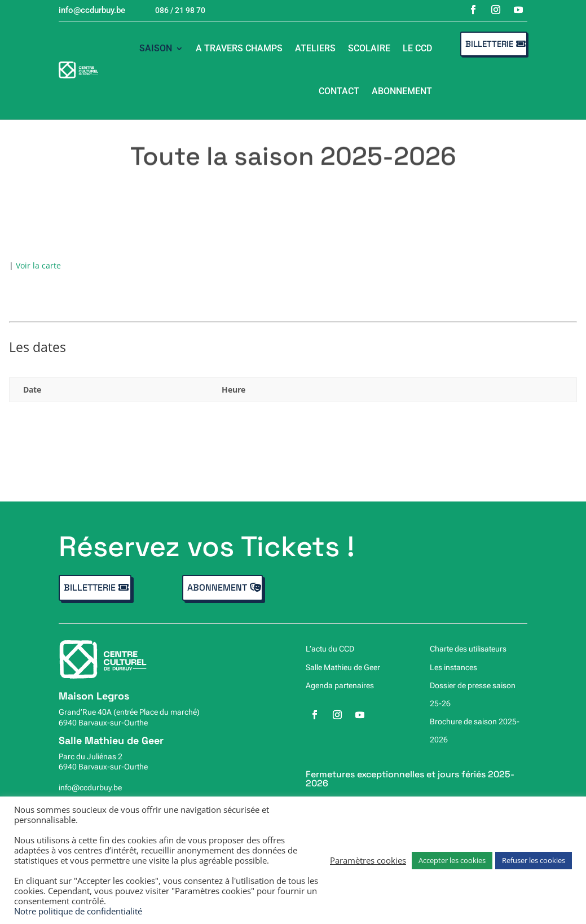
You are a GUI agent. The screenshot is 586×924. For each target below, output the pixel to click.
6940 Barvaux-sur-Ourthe (103, 723)
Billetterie (489, 44)
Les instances (453, 667)
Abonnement (402, 91)
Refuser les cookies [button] (534, 860)
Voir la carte (38, 265)
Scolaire (369, 48)
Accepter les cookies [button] (452, 860)
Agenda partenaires (340, 685)
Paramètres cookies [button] (368, 860)
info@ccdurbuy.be (90, 787)
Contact (339, 91)
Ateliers (315, 48)
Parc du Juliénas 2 (91, 756)
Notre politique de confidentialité (78, 911)
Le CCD (417, 48)
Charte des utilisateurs (468, 649)
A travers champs (239, 48)
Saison (156, 48)
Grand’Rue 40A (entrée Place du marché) (129, 712)
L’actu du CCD (330, 649)
